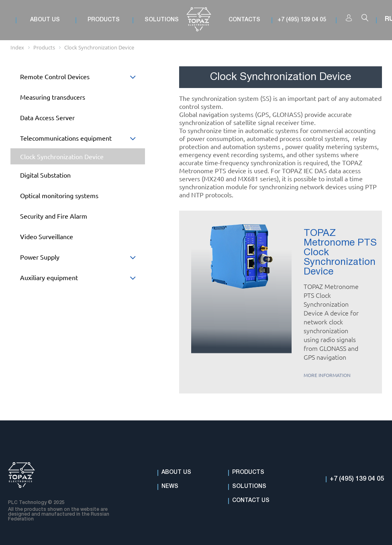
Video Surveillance (47, 236)
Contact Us (251, 501)
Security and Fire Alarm (54, 216)
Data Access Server (47, 117)
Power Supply (83, 259)
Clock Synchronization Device (62, 156)
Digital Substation (45, 175)
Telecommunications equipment (83, 140)
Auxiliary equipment (83, 280)
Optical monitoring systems (59, 195)
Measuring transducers (53, 97)
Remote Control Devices (83, 79)
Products (248, 472)
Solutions (249, 487)
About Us (176, 472)
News (170, 487)
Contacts (244, 20)
